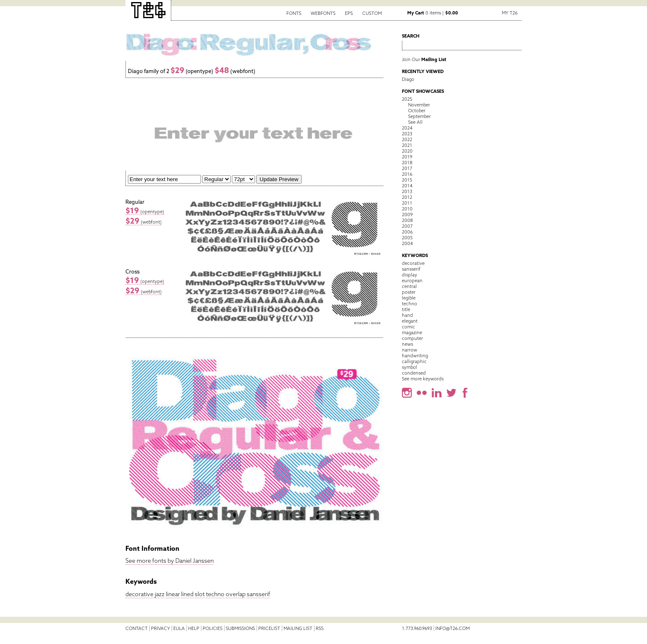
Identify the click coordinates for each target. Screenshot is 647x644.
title (406, 309)
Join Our (424, 59)
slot (200, 594)
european (412, 281)
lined (187, 594)
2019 (407, 157)
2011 (407, 203)
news (407, 344)
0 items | (433, 13)
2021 (407, 145)
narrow (410, 350)
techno (215, 594)
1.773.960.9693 (417, 628)
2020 (407, 151)
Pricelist (269, 628)
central (409, 286)
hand (407, 315)
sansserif (259, 594)
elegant (410, 321)
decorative (139, 594)
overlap (236, 594)
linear (173, 594)
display (410, 275)
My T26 (510, 13)
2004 (407, 243)
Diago (408, 79)
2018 (407, 163)
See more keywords (423, 379)
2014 (407, 186)
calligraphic (414, 361)
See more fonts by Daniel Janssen (170, 561)
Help (194, 628)
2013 (407, 191)
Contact (137, 628)
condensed (414, 373)
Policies (213, 628)
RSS (320, 628)
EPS (349, 13)
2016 (407, 174)
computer (412, 338)
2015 (407, 180)
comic (409, 327)
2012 (407, 197)
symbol (410, 367)
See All (415, 122)
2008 (407, 220)
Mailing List (298, 628)
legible (409, 298)
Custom (372, 13)
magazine (412, 333)
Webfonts (323, 13)
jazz (160, 594)
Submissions (240, 628)
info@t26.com (452, 628)
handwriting (415, 356)
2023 (407, 134)
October (417, 111)
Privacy (161, 628)
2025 (407, 99)
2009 (407, 215)
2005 (407, 238)
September (419, 116)
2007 (407, 226)
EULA (179, 628)
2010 (407, 209)
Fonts (294, 13)
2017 (407, 168)
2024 (407, 128)
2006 (407, 232)
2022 (407, 139)
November (419, 105)
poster (409, 292)
